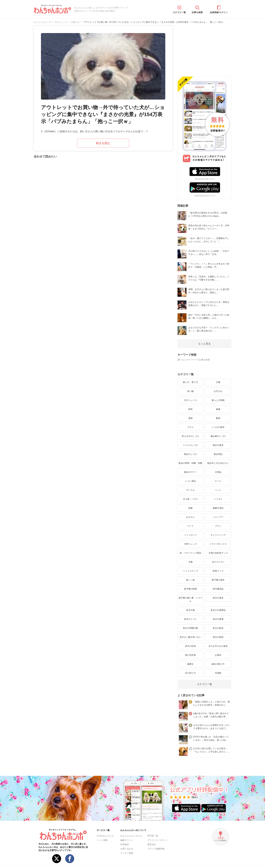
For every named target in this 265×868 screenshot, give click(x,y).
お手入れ (218, 391)
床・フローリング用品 (190, 553)
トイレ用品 (190, 481)
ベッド (218, 490)
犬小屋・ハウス (190, 499)
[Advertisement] (204, 48)
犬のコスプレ (218, 562)
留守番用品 (218, 589)
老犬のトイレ (190, 619)
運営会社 (152, 844)
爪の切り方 (190, 673)
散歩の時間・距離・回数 (190, 463)
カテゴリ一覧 (179, 12)
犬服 (190, 562)
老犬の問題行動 (190, 628)
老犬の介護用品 (218, 610)
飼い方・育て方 (190, 382)
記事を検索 (197, 12)
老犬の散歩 (218, 628)
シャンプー (218, 517)
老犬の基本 (218, 598)
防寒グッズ (218, 571)
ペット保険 (102, 840)
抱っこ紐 (190, 580)
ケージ (218, 481)
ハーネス (218, 499)
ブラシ (218, 526)
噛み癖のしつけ (218, 436)
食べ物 (190, 391)
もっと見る (204, 344)
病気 (190, 409)
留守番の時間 (190, 589)
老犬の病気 (218, 637)
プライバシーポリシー (158, 840)
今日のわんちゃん (105, 836)
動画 (218, 418)
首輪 (190, 508)
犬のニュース (190, 400)
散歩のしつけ (190, 454)
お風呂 (218, 655)
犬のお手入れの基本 (218, 646)
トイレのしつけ (190, 445)
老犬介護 (190, 610)
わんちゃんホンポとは (131, 836)
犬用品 (218, 472)
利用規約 (125, 844)
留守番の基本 (218, 580)
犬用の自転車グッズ (218, 553)
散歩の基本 (218, 445)
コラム (190, 427)
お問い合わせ (127, 849)
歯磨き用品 (218, 508)
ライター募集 (127, 853)
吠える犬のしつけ (190, 436)
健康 (218, 409)
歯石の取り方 (218, 664)
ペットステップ (190, 571)
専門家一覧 (153, 836)
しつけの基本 (218, 427)
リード (190, 526)
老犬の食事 (218, 619)
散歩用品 (218, 454)
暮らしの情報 (218, 400)
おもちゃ (190, 517)
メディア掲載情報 (156, 849)
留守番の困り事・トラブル (190, 600)
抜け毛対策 (190, 655)
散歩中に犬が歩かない (218, 463)
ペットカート (190, 535)
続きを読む (103, 143)
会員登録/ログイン (219, 12)
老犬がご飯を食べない (190, 637)
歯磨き (190, 664)
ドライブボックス (218, 544)
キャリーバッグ (218, 535)
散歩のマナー (190, 472)
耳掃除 (218, 673)
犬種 (218, 382)
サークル (190, 490)
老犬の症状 (190, 646)
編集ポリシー (127, 840)
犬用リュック (190, 544)
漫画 (190, 418)
